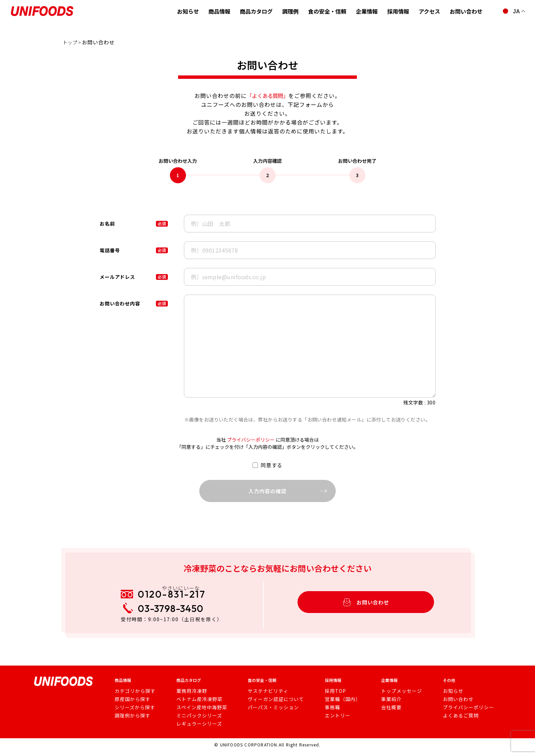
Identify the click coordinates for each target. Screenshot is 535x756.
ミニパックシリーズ (197, 721)
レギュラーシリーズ (197, 729)
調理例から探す (130, 721)
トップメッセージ (399, 697)
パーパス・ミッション (270, 713)
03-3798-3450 (177, 616)
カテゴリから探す (132, 697)
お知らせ (188, 11)
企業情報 (367, 11)
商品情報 (219, 11)
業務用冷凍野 (190, 697)
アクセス (429, 11)
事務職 (330, 713)
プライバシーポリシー (251, 440)
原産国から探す (130, 705)
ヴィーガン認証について (272, 705)
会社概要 (390, 713)
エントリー (335, 721)
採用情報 (398, 11)
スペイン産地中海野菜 (199, 713)
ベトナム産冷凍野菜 (197, 705)
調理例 (290, 11)
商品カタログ (256, 11)
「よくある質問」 (267, 96)
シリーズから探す (132, 713)
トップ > (74, 42)
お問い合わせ (466, 11)
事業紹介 (390, 705)
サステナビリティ (265, 697)
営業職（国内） (339, 705)
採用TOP (332, 697)
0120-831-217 (178, 598)
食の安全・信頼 (327, 11)
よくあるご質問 (459, 721)
